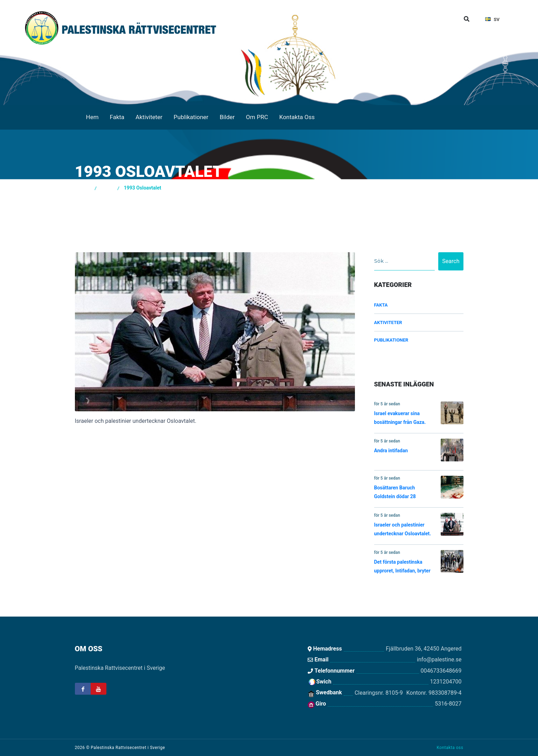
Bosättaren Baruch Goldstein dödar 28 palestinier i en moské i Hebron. (419, 489)
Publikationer (191, 117)
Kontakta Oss (297, 117)
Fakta (117, 117)
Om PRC (257, 117)
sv (492, 19)
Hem (92, 117)
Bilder (227, 117)
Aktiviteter (149, 117)
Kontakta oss (450, 748)
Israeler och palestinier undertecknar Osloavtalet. (419, 525)
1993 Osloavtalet (143, 188)
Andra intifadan (419, 450)
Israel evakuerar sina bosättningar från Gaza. (419, 413)
